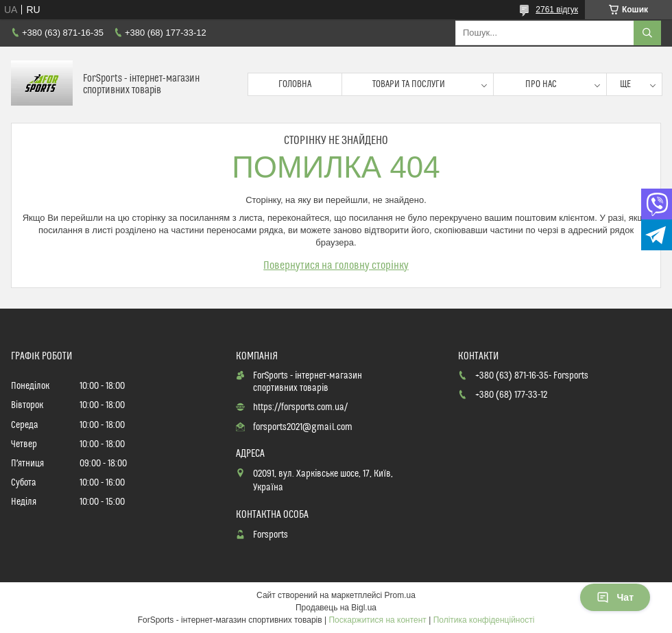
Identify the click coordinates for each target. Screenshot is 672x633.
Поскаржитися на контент (377, 620)
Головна (295, 84)
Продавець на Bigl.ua (336, 608)
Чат (615, 597)
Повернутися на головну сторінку (336, 265)
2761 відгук (557, 10)
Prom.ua (400, 595)
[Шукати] (647, 33)
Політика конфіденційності (484, 620)
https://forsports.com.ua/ (300, 407)
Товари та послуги (409, 84)
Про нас (541, 84)
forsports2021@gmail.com (303, 427)
